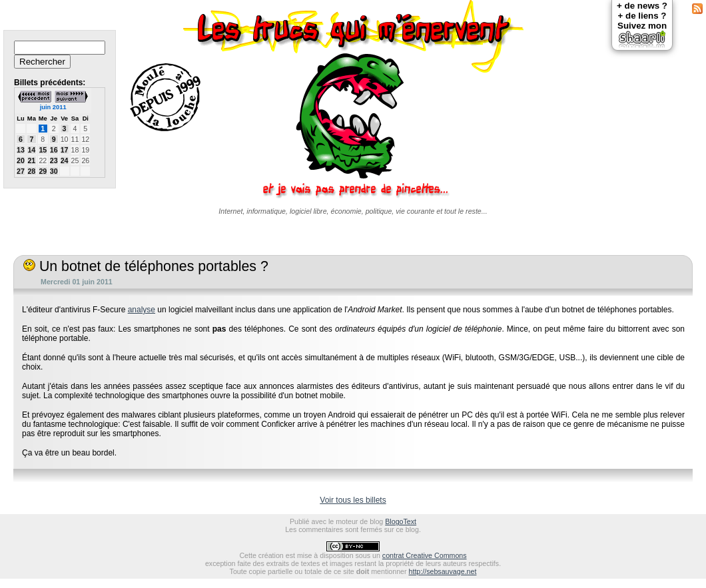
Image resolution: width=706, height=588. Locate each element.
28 (31, 171)
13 (21, 150)
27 (21, 171)
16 (54, 150)
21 (31, 160)
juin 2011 (53, 107)
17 (65, 150)
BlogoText (401, 521)
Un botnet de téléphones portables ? (146, 266)
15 (43, 150)
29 (43, 171)
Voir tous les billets (353, 500)
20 (21, 160)
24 (65, 160)
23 (54, 160)
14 (31, 150)
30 (54, 171)
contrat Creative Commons (425, 555)
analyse (142, 310)
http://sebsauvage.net (443, 571)
